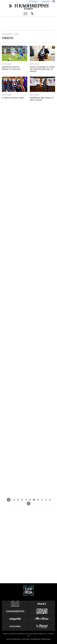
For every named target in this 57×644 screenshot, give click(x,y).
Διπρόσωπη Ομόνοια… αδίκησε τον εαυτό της (11, 68)
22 (46, 500)
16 (22, 500)
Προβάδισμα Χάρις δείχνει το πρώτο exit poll (42, 99)
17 (26, 500)
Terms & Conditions (17, 634)
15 (18, 500)
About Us (43, 634)
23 (50, 500)
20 (38, 500)
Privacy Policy (32, 634)
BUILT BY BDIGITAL (14, 639)
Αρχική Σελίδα (7, 34)
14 (14, 500)
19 (34, 500)
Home (5, 634)
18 (30, 500)
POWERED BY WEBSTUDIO (41, 639)
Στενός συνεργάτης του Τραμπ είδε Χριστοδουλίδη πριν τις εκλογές (42, 69)
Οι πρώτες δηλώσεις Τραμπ (13, 98)
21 (42, 500)
